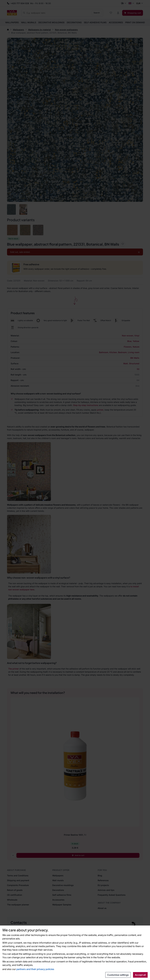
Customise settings (118, 975)
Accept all (140, 975)
